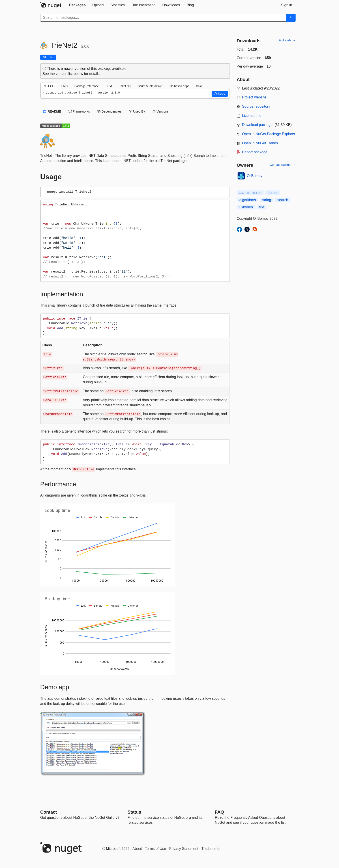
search (283, 200)
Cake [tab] (199, 86)
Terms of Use (155, 849)
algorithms (248, 200)
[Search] (291, 18)
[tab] (77, 5)
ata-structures (250, 193)
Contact (49, 812)
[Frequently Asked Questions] (220, 812)
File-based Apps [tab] (179, 86)
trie (262, 207)
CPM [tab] (109, 86)
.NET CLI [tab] (49, 86)
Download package (257, 125)
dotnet (272, 193)
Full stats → (287, 40)
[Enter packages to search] (163, 18)
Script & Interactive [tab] (150, 86)
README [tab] (52, 111)
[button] (220, 94)
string (267, 200)
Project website (254, 97)
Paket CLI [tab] (125, 86)
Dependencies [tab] (109, 111)
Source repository (256, 106)
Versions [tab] (161, 111)
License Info (252, 116)
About (137, 849)
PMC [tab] (64, 86)
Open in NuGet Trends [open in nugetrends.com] (260, 143)
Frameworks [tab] (79, 111)
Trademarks (211, 849)
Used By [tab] (137, 111)
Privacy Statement (184, 849)
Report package (255, 152)
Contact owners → (282, 165)
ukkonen (246, 207)
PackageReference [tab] (87, 86)
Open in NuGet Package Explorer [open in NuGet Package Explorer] (269, 134)
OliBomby (255, 176)
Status (134, 812)
